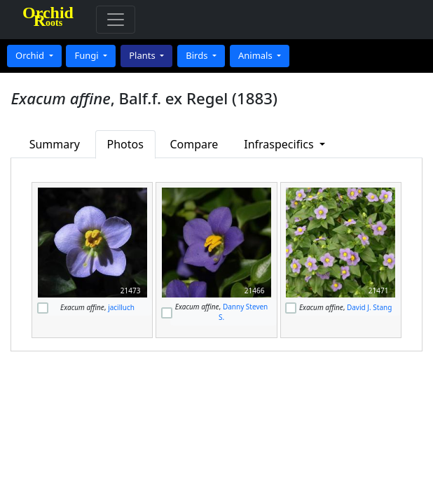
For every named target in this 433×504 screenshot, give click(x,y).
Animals (256, 55)
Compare (194, 144)
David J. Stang (369, 307)
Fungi (88, 55)
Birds (198, 55)
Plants (143, 55)
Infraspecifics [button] (280, 144)
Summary (55, 144)
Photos (125, 144)
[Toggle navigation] (116, 20)
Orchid (31, 55)
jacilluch (121, 307)
